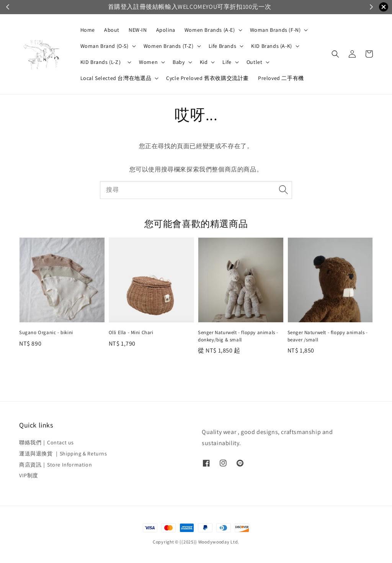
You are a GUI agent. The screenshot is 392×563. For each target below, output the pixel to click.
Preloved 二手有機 (281, 78)
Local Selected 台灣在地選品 (116, 78)
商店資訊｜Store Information (56, 465)
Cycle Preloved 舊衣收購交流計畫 (207, 78)
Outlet (255, 62)
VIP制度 (29, 475)
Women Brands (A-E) (210, 30)
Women (148, 62)
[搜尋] (283, 190)
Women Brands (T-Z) (169, 46)
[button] (335, 54)
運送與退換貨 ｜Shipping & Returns (63, 454)
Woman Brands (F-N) (275, 30)
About (112, 30)
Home (88, 30)
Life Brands (223, 46)
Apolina (166, 30)
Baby (179, 62)
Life (227, 62)
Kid (204, 62)
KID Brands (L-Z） (102, 62)
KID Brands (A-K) (272, 46)
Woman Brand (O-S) (105, 46)
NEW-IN (138, 30)
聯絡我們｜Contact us (47, 442)
